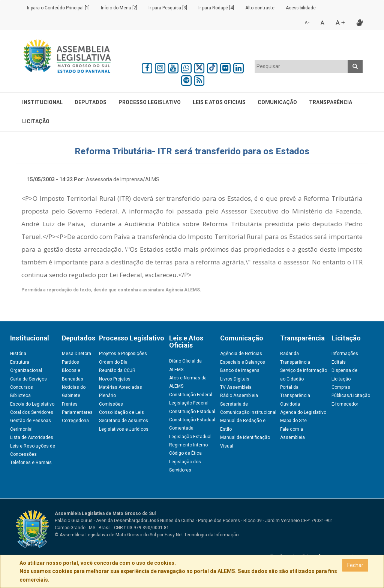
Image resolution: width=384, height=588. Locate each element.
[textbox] (301, 66)
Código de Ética (185, 453)
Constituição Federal (191, 395)
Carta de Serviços (28, 379)
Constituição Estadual (192, 412)
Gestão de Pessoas (31, 421)
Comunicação (277, 102)
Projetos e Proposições (123, 354)
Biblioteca (20, 395)
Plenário (107, 395)
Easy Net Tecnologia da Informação (202, 535)
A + (340, 23)
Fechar (355, 565)
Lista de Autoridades (32, 437)
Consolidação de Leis (121, 412)
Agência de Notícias (241, 354)
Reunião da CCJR (117, 370)
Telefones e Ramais (31, 463)
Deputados (91, 102)
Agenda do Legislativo (303, 412)
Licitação (36, 121)
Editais (339, 362)
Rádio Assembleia (239, 395)
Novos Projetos (115, 379)
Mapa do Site (293, 421)
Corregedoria (75, 421)
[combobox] (301, 67)
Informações (345, 354)
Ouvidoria (290, 404)
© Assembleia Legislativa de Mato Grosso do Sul (105, 535)
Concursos (22, 387)
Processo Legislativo (150, 102)
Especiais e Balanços (243, 362)
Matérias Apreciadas (121, 387)
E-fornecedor (345, 404)
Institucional (42, 102)
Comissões (111, 404)
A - (307, 23)
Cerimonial (21, 429)
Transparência (331, 102)
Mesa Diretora (76, 354)
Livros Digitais (235, 379)
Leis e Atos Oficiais (219, 102)
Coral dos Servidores (32, 412)
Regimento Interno (188, 445)
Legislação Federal (189, 403)
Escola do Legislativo (32, 404)
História (18, 354)
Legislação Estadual (190, 437)
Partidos (70, 362)
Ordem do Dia (113, 362)
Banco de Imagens (240, 370)
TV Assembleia (236, 387)
